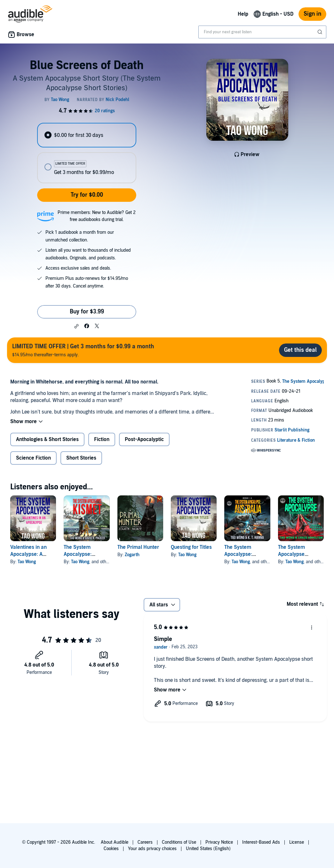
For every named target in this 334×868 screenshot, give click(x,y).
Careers (145, 842)
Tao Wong (27, 562)
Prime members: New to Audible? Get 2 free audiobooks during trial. (97, 216)
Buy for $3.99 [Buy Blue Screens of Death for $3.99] (87, 312)
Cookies (111, 849)
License (297, 842)
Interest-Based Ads (261, 842)
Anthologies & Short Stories (47, 439)
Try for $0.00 (87, 195)
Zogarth (132, 555)
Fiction (102, 439)
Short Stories (81, 458)
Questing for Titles (191, 547)
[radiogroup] (87, 153)
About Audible (115, 842)
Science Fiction (33, 458)
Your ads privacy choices (152, 849)
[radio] (87, 135)
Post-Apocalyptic (144, 439)
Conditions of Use (179, 842)
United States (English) (208, 849)
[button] (76, 326)
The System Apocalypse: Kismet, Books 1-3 (84, 554)
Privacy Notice (219, 842)
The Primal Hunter (138, 547)
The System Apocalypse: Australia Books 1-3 (247, 554)
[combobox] (262, 32)
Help (243, 14)
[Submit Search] (321, 32)
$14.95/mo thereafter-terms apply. (83, 350)
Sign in (312, 14)
